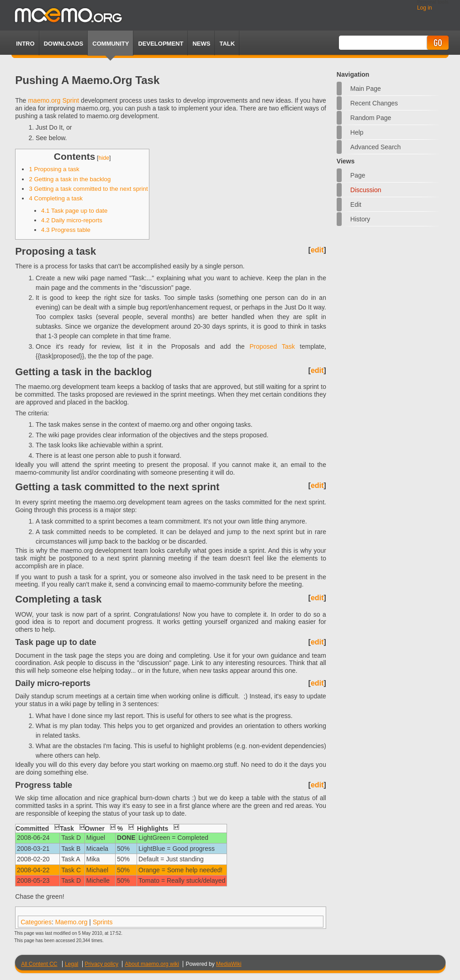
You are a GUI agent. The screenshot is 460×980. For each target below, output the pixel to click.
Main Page (366, 89)
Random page (371, 118)
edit (317, 250)
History (360, 219)
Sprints (103, 922)
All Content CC (39, 964)
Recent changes (374, 103)
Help (357, 132)
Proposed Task (272, 346)
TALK (227, 44)
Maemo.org (71, 922)
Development (161, 44)
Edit (356, 204)
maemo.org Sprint (53, 100)
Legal (71, 964)
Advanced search (376, 147)
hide (104, 158)
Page (358, 175)
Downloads (64, 44)
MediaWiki (229, 964)
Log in (425, 8)
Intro (25, 44)
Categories (36, 922)
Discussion (366, 190)
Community (111, 44)
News (201, 44)
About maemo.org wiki (152, 964)
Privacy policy (102, 964)
